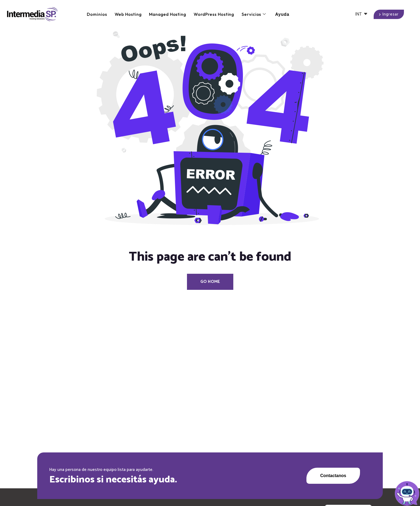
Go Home (210, 282)
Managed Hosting (168, 14)
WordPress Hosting (214, 14)
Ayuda (282, 14)
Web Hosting (128, 14)
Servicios (254, 14)
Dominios (97, 14)
